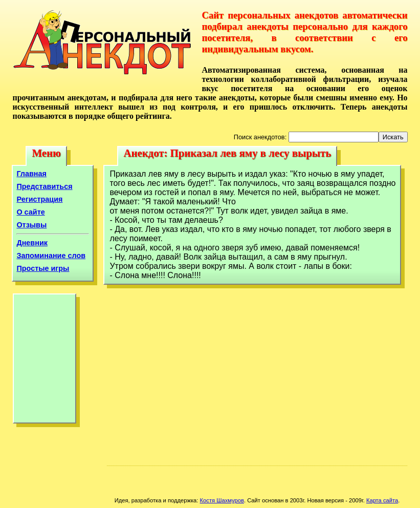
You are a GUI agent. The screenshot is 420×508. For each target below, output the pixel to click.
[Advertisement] (45, 361)
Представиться (44, 186)
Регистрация (39, 199)
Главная (31, 174)
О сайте (30, 212)
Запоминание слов (51, 256)
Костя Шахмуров (222, 500)
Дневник (32, 243)
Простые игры (43, 268)
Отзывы (31, 225)
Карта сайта (382, 500)
